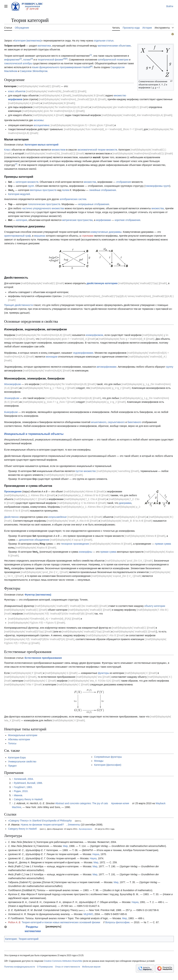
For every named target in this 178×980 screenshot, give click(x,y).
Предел (12, 766)
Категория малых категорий (42, 145)
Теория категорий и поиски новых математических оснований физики (61, 922)
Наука (96, 854)
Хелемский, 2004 (23, 779)
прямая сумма (163, 544)
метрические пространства (77, 220)
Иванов (18, 795)
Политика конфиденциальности (20, 967)
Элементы (74, 825)
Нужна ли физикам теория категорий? (42, 825)
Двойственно (11, 517)
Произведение (13, 491)
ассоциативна (41, 125)
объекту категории (155, 606)
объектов (20, 91)
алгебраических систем (73, 199)
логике (27, 60)
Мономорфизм (13, 384)
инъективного (99, 422)
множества (90, 182)
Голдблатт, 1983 (23, 787)
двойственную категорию (102, 283)
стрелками (87, 236)
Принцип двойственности (19, 305)
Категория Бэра (17, 758)
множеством (59, 150)
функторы (103, 673)
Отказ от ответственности (68, 967)
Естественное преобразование (43, 658)
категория (22, 220)
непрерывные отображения (94, 204)
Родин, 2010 (21, 791)
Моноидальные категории (23, 735)
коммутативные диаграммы (106, 232)
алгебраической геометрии (113, 60)
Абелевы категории (19, 739)
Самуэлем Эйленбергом (34, 71)
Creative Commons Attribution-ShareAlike (63, 961)
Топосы (12, 743)
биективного (134, 422)
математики (44, 46)
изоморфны (86, 552)
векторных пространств (43, 190)
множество (120, 95)
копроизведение (57, 517)
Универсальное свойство (22, 762)
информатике (12, 60)
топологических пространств (44, 204)
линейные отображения (103, 190)
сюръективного (116, 422)
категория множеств (27, 182)
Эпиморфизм (12, 398)
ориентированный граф (17, 236)
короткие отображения (128, 220)
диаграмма (125, 503)
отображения (124, 182)
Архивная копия (120, 803)
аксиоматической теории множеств (97, 150)
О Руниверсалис (45, 967)
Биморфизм (11, 412)
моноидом (52, 357)
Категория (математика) (28, 41)
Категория (11, 939)
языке (35, 67)
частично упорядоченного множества (43, 208)
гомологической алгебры (18, 63)
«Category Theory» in (40, 821)
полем (65, 190)
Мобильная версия (91, 967)
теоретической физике (50, 60)
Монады (99, 761)
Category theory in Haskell (28, 799)
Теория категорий (29, 939)
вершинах (40, 236)
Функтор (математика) (38, 595)
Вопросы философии (117, 922)
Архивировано (86, 829)
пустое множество (86, 471)
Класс (7, 150)
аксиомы (39, 120)
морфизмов (15, 99)
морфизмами (103, 220)
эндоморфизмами (83, 353)
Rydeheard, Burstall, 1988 (28, 783)
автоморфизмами (106, 367)
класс (11, 91)
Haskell (86, 67)
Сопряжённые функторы (108, 757)
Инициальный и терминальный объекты (34, 434)
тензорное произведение (75, 544)
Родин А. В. (14, 922)
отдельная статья (104, 41)
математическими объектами (114, 46)
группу (170, 367)
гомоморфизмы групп (157, 186)
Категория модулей (19, 194)
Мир (65, 846)
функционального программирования (60, 67)
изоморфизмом (94, 335)
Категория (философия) (108, 765)
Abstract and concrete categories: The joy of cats (82, 803)
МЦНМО (88, 914)
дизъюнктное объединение (34, 540)
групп (31, 186)
